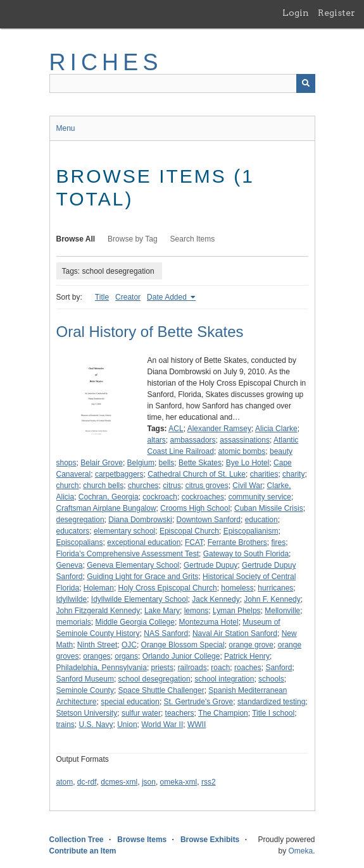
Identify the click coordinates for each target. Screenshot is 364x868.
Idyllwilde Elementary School (140, 599)
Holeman (99, 588)
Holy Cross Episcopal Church (168, 588)
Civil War (248, 486)
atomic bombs (242, 451)
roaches (248, 668)
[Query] (182, 83)
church (68, 486)
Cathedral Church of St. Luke (197, 474)
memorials (74, 622)
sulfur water (141, 713)
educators (73, 531)
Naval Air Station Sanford (235, 633)
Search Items (193, 239)
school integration (224, 679)
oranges (97, 656)
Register (336, 13)
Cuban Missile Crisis (269, 508)
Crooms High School (195, 508)
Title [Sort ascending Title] (102, 297)
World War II (162, 724)
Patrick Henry (247, 656)
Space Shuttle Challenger (161, 690)
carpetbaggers (119, 474)
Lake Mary (162, 611)
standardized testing (271, 702)
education (261, 520)
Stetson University (87, 713)
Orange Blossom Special (183, 645)
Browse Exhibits (210, 840)
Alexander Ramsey (219, 429)
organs (126, 656)
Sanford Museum (85, 679)
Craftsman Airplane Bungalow (106, 508)
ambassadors (193, 440)
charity (293, 474)
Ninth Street (97, 645)
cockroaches (203, 497)
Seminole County (85, 690)
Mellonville (282, 611)
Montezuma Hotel (209, 622)
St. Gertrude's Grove (199, 702)
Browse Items (142, 840)
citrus (172, 486)
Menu (66, 128)
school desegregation (154, 679)
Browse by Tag (133, 239)
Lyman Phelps (237, 611)
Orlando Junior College (181, 656)
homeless (237, 588)
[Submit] (306, 83)
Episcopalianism (251, 531)
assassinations (245, 440)
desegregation (80, 520)
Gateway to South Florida (246, 554)
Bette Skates (200, 463)
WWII (197, 724)
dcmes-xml (119, 782)
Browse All (76, 239)
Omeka (300, 851)
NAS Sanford (166, 633)
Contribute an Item (83, 851)
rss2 (209, 782)
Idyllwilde (72, 599)
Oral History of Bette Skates (150, 332)
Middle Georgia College (135, 622)
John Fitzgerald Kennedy (98, 611)
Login (296, 13)
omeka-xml (179, 782)
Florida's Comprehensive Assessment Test (128, 554)
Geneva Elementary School (133, 565)
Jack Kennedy (216, 599)
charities (264, 474)
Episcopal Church (189, 531)
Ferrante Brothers (237, 542)
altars (157, 440)
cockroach (160, 497)
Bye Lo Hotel (248, 463)
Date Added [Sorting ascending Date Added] (168, 297)
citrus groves (207, 486)
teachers (180, 713)
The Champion (223, 713)
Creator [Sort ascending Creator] (128, 297)
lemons (197, 611)
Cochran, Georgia (109, 497)
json (149, 782)
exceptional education (144, 542)
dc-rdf (87, 782)
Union (127, 724)
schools (271, 679)
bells (167, 463)
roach (220, 668)
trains (66, 724)
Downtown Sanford (209, 520)
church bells (103, 486)
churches (143, 486)
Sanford (279, 668)
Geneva (70, 565)
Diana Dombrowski (140, 520)
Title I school (273, 713)
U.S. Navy (96, 724)
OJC (129, 645)
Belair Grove (102, 463)
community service (260, 497)
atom (65, 782)
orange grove (251, 645)
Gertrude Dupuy (210, 565)
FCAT (194, 542)
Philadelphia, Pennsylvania (102, 668)
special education (130, 702)
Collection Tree (77, 840)
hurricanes (275, 588)
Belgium (141, 463)
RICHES (106, 62)
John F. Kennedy (272, 599)
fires (278, 542)
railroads (192, 668)
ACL (176, 429)
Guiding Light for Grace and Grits (142, 577)
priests (162, 668)
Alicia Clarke (276, 429)
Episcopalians (80, 542)
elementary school (124, 531)
